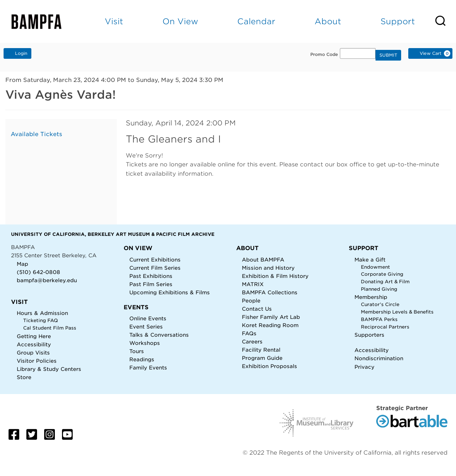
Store (24, 377)
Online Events (148, 318)
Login (17, 53)
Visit (114, 21)
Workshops (145, 343)
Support (398, 21)
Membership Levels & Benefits (397, 312)
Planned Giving (379, 289)
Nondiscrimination (379, 358)
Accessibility (34, 344)
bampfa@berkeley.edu (47, 280)
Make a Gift (370, 260)
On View (180, 21)
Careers (252, 342)
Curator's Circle (380, 304)
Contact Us (257, 309)
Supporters (369, 335)
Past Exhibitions (151, 276)
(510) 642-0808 (38, 272)
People (251, 301)
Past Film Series (151, 284)
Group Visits (33, 353)
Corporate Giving (382, 274)
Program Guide (262, 358)
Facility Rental (261, 350)
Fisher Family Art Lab (271, 317)
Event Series (146, 327)
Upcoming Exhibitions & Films (170, 292)
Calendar (256, 21)
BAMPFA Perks (379, 319)
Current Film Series (155, 268)
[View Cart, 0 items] (430, 53)
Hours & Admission (42, 313)
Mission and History (268, 268)
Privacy (364, 367)
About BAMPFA (263, 260)
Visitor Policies (37, 361)
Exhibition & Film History (275, 276)
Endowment (375, 267)
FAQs (249, 333)
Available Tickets (36, 134)
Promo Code (324, 55)
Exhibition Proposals (270, 366)
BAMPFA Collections (270, 292)
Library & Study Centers (49, 369)
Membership (371, 297)
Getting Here (34, 336)
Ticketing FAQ (41, 320)
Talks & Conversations (159, 335)
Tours (137, 351)
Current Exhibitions (155, 260)
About (328, 21)
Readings (142, 359)
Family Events (148, 368)
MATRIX (253, 284)
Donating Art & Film (385, 282)
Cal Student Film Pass (50, 328)
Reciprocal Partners (385, 327)
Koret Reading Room (270, 325)
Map (22, 264)
